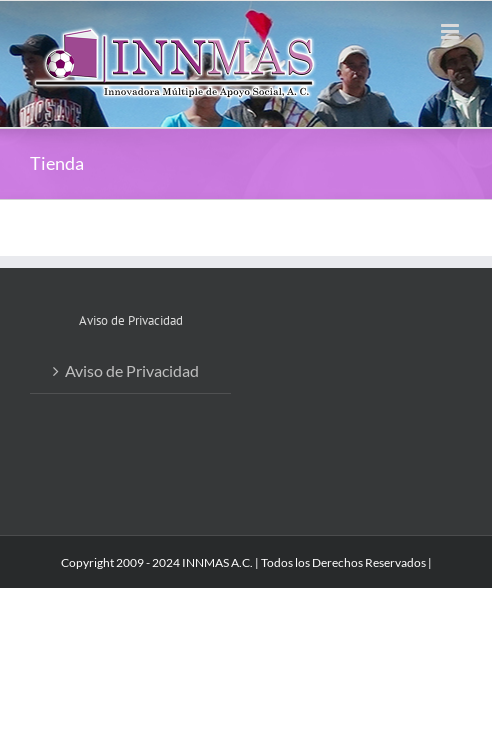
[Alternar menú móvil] (451, 31)
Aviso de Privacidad (132, 370)
